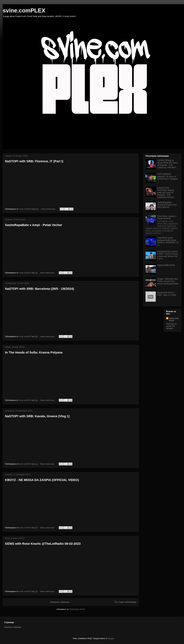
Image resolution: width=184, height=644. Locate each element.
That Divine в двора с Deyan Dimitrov (167, 217)
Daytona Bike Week (166, 265)
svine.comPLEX (174, 319)
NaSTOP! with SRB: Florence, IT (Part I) (34, 161)
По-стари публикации (125, 602)
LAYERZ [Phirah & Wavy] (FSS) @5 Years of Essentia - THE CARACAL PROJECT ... (168, 164)
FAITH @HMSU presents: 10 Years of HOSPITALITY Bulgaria (168, 176)
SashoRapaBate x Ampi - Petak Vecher (34, 225)
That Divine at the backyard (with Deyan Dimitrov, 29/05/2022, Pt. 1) (168, 241)
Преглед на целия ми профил (171, 326)
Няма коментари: (49, 209)
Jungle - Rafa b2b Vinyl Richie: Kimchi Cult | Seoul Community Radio (168, 281)
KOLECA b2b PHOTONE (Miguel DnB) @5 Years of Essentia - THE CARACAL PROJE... (166, 193)
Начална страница (60, 602)
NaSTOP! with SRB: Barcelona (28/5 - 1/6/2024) (39, 289)
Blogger (111, 638)
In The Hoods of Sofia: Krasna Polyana (34, 352)
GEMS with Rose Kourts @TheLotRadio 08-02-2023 (43, 544)
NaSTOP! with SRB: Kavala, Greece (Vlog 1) (37, 416)
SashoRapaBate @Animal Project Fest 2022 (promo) (167, 205)
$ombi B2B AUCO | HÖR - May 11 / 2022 (167, 294)
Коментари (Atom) (77, 609)
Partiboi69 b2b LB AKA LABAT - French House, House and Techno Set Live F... (168, 255)
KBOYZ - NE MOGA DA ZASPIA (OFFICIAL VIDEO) (42, 480)
